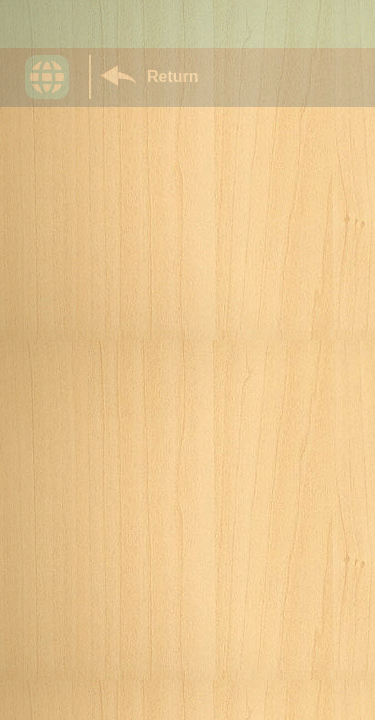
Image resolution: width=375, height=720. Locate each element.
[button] (57, 77)
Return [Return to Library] (173, 76)
